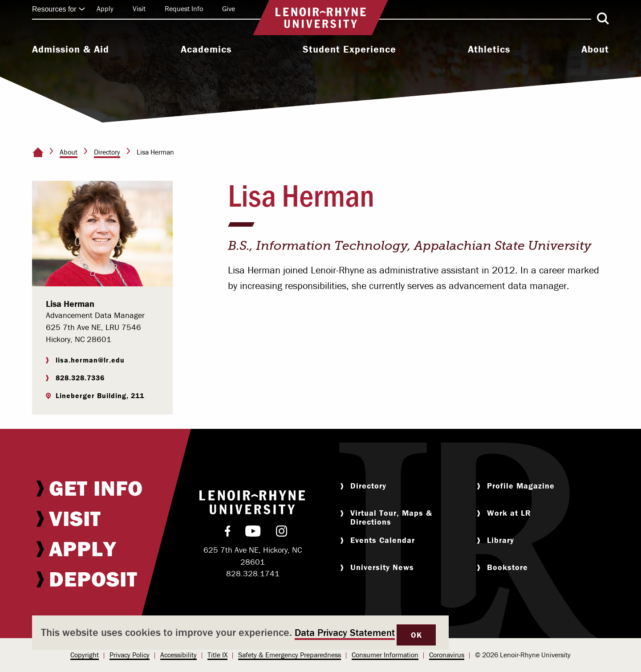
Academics (206, 49)
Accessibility (179, 655)
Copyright (85, 655)
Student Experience (349, 49)
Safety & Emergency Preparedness (290, 655)
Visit (139, 8)
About (595, 49)
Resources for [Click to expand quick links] (59, 9)
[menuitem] (71, 50)
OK (416, 635)
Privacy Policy (130, 655)
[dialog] (240, 633)
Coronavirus (447, 655)
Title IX (217, 655)
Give (229, 8)
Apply (105, 8)
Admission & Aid (71, 49)
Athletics (489, 49)
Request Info (184, 8)
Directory (107, 152)
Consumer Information (385, 655)
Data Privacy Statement (345, 633)
